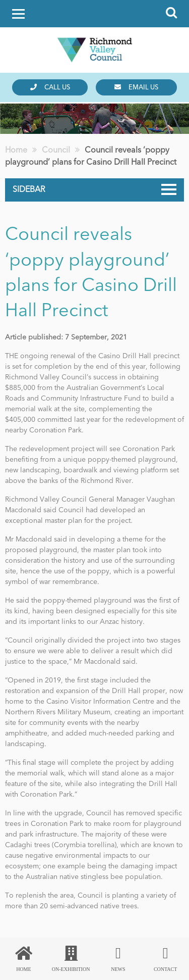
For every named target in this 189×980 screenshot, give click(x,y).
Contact (165, 959)
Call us (50, 87)
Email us (136, 87)
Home (24, 959)
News (118, 959)
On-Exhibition (71, 959)
